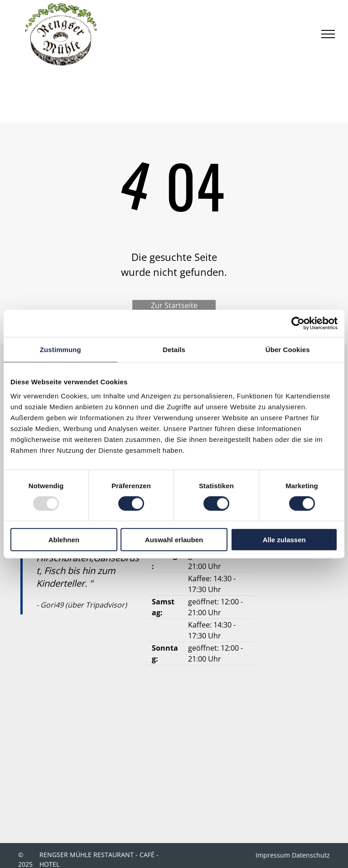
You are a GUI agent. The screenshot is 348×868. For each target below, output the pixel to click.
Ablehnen (64, 540)
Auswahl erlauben (174, 540)
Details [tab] (174, 349)
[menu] (328, 34)
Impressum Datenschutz (293, 855)
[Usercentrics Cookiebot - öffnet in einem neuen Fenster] (298, 323)
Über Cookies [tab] (288, 349)
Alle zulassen (284, 540)
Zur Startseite (174, 305)
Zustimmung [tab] (60, 349)
